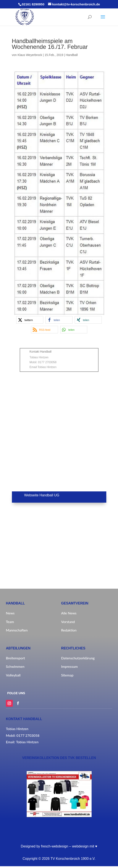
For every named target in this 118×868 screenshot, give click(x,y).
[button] (30, 320)
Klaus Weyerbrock (30, 55)
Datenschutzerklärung (78, 658)
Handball (72, 55)
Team (10, 622)
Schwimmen (15, 666)
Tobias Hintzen (51, 365)
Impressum (69, 666)
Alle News (69, 613)
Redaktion (69, 630)
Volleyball (13, 675)
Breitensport (15, 658)
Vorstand (68, 622)
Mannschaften (17, 630)
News (10, 613)
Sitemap (67, 675)
